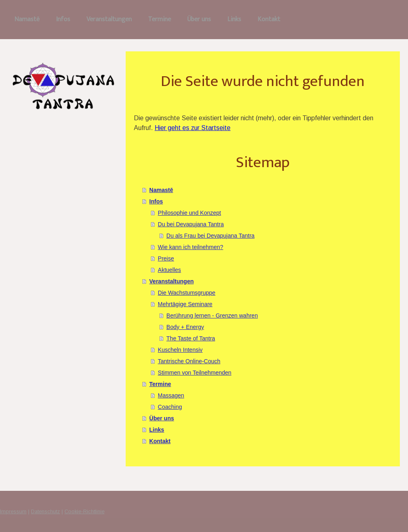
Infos (63, 19)
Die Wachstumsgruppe (187, 293)
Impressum (13, 511)
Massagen (171, 395)
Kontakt (269, 19)
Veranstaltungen (109, 19)
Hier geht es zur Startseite (193, 128)
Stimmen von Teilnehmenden (195, 373)
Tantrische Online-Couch (189, 361)
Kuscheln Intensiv (180, 350)
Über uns (199, 19)
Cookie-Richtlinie (84, 511)
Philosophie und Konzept (190, 213)
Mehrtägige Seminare (185, 304)
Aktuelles (170, 270)
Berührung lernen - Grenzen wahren (212, 316)
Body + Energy (185, 327)
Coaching (170, 407)
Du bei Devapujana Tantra (191, 224)
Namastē (27, 19)
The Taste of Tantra (191, 338)
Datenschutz (45, 511)
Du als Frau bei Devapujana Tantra (211, 236)
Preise (166, 258)
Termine (160, 19)
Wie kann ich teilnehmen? (191, 247)
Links (234, 19)
